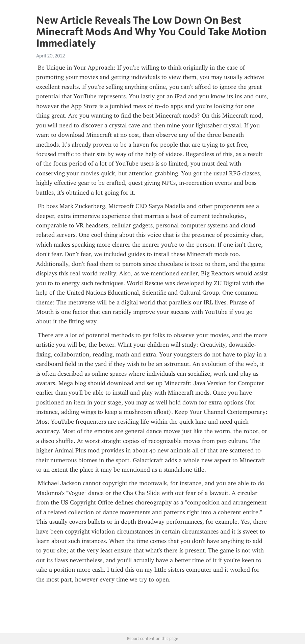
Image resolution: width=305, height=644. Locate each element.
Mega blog (72, 383)
